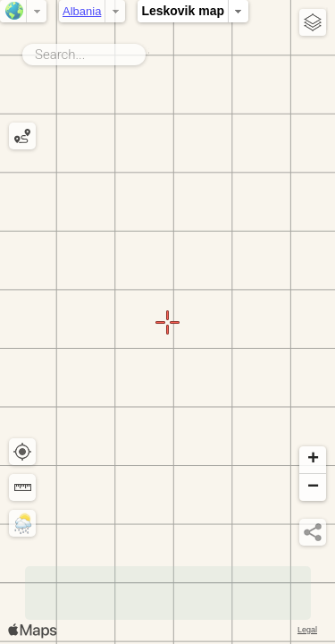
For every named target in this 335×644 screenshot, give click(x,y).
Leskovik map (183, 11)
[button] (313, 460)
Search (149, 51)
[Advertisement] (168, 593)
